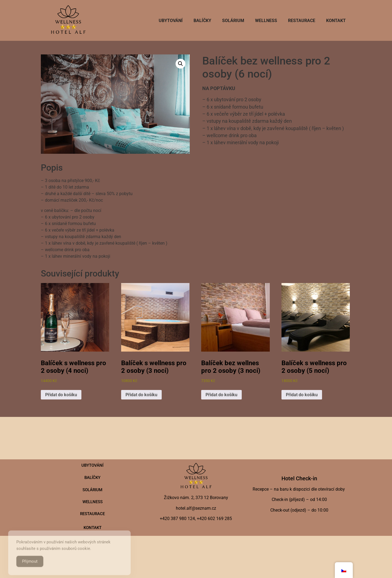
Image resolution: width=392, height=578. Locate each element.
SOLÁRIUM (233, 21)
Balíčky (202, 21)
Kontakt (336, 21)
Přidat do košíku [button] (61, 395)
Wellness (266, 21)
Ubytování (171, 21)
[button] (180, 64)
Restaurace (302, 21)
